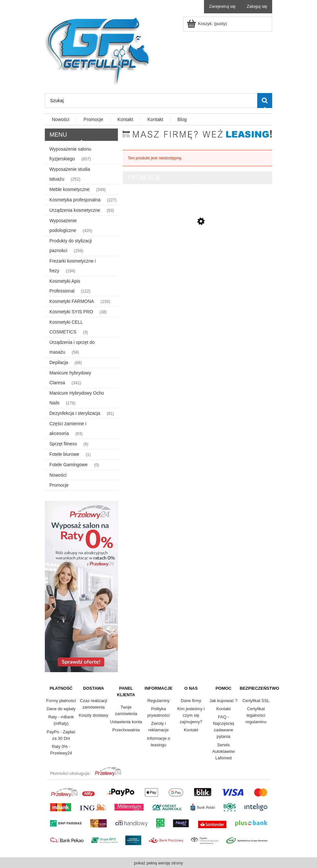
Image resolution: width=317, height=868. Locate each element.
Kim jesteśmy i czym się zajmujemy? (191, 715)
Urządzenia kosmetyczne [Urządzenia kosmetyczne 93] (75, 210)
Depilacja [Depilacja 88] (59, 362)
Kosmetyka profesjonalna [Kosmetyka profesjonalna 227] (75, 200)
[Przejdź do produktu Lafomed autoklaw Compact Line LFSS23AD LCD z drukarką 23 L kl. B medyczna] (197, 248)
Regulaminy (159, 701)
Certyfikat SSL (256, 701)
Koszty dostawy (94, 715)
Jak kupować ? (223, 701)
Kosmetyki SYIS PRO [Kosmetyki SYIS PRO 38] (71, 312)
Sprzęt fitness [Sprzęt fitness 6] (63, 444)
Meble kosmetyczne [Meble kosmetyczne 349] (70, 189)
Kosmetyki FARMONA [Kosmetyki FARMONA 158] (72, 301)
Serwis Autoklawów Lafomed (223, 751)
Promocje (59, 485)
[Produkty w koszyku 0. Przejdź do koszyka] (207, 24)
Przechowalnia (126, 730)
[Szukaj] (265, 101)
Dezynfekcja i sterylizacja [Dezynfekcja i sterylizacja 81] (75, 413)
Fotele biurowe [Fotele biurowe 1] (64, 454)
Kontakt (191, 730)
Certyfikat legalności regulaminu (256, 715)
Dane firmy (191, 701)
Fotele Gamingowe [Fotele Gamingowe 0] (69, 465)
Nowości (58, 475)
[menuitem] (61, 120)
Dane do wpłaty (61, 709)
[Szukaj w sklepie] (151, 101)
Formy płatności (61, 701)
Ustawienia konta (126, 722)
